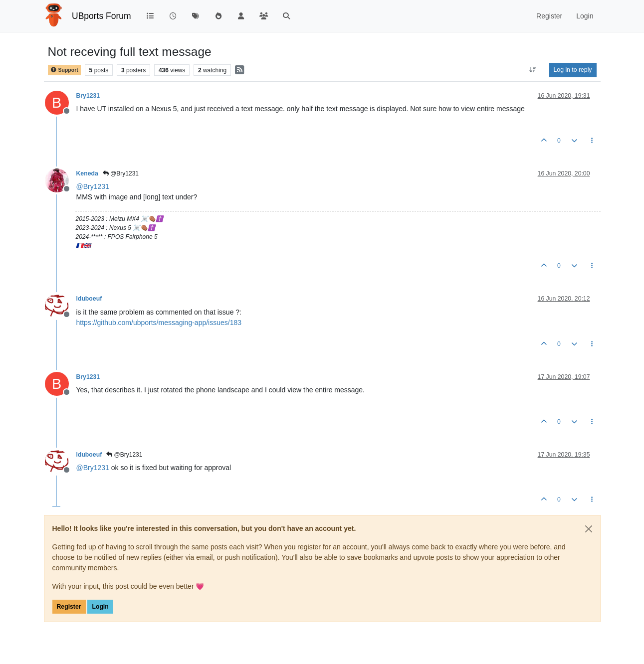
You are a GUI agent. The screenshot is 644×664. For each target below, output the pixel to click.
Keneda (87, 173)
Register (69, 607)
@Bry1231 (121, 173)
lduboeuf (89, 299)
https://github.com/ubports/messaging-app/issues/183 (159, 323)
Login (100, 607)
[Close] (589, 529)
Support (64, 70)
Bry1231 (88, 96)
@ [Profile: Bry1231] (93, 186)
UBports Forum (102, 16)
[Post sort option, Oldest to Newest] (533, 70)
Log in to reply (573, 70)
